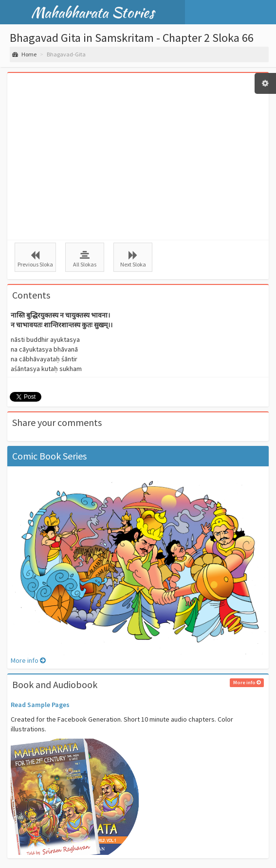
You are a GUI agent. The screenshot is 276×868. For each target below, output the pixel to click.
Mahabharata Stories (93, 12)
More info (28, 660)
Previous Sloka (35, 259)
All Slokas (85, 259)
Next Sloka (133, 259)
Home (24, 54)
